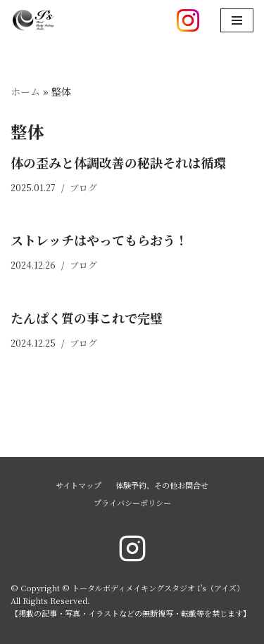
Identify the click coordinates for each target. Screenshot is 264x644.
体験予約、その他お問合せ (162, 485)
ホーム (25, 91)
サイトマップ (78, 485)
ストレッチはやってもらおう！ (99, 240)
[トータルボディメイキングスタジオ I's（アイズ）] (33, 20)
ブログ (83, 187)
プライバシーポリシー (132, 503)
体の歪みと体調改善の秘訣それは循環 (118, 162)
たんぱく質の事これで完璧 (87, 318)
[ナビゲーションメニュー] (237, 20)
